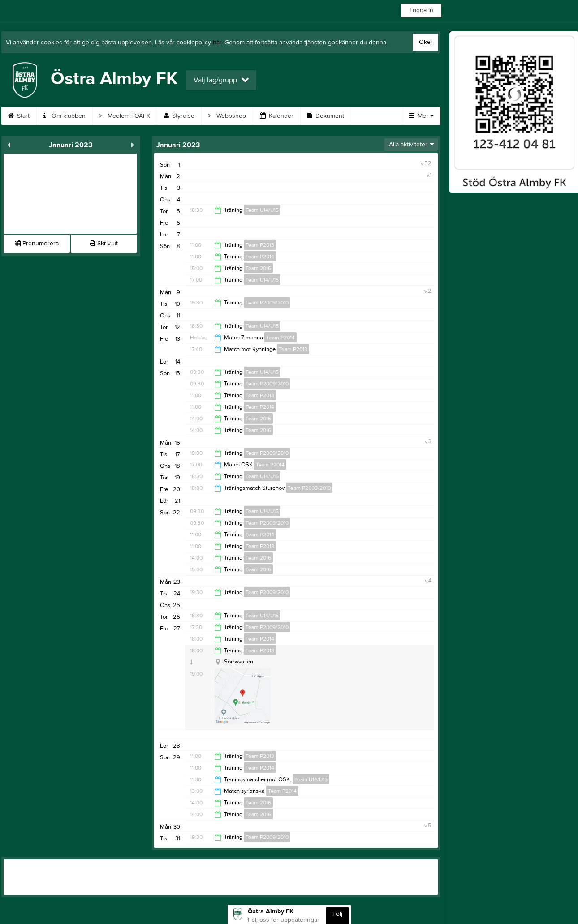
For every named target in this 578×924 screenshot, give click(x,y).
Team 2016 (258, 268)
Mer (421, 116)
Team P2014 (260, 257)
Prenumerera (37, 244)
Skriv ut (104, 244)
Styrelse (179, 116)
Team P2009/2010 (267, 303)
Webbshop (227, 116)
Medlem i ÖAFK (125, 116)
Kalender (277, 116)
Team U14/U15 (262, 210)
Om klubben (65, 116)
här (217, 43)
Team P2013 (260, 245)
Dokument (326, 116)
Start (19, 116)
